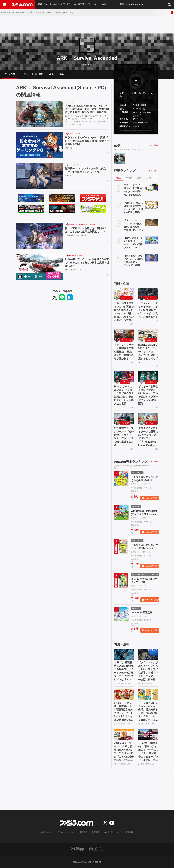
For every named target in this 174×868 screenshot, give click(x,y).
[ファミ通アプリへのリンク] (78, 849)
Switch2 (48, 4)
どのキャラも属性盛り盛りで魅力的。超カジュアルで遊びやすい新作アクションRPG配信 (148, 395)
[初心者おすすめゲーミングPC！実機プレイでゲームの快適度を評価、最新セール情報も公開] (39, 145)
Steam (136, 126)
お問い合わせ (47, 832)
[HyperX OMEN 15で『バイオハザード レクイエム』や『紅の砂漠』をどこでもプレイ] (148, 335)
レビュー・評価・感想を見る (134, 94)
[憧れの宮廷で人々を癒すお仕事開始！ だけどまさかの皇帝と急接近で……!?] (39, 236)
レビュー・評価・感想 (32, 74)
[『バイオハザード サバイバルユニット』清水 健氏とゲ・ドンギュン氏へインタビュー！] (148, 293)
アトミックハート (127, 340)
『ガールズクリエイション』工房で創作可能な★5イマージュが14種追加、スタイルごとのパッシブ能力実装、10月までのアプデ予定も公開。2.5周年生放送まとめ (124, 312)
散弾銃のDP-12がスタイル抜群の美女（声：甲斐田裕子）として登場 (86, 170)
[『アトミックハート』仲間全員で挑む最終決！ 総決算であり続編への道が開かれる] (124, 335)
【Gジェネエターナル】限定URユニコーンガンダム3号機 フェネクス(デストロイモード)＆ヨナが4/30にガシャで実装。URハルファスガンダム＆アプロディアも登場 (134, 243)
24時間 (129, 178)
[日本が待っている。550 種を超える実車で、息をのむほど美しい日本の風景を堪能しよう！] (39, 267)
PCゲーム (72, 4)
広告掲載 (129, 832)
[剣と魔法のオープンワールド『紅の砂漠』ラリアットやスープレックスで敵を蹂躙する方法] (124, 418)
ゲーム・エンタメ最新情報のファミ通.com (19, 12)
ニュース (114, 4)
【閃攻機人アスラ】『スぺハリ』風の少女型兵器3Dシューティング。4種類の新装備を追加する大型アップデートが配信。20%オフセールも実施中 (134, 261)
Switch (56, 4)
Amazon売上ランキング (131, 462)
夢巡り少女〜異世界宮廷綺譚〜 (82, 224)
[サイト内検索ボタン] (169, 5)
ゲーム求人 (103, 4)
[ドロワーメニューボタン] (5, 5)
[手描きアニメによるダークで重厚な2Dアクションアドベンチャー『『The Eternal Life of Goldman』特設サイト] (148, 418)
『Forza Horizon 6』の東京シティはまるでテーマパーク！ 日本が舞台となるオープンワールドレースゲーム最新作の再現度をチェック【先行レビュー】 (148, 752)
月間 (149, 178)
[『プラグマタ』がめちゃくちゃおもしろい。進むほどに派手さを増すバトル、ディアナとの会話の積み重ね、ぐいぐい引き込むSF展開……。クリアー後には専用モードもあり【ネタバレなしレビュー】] (148, 654)
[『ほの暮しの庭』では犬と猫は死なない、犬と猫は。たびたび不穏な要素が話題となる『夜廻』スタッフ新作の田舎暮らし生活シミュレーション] (151, 205)
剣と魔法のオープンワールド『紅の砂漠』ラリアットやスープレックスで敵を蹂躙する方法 (124, 437)
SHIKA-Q (125, 382)
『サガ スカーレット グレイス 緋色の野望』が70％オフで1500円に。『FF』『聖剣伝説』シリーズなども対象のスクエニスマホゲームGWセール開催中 (134, 225)
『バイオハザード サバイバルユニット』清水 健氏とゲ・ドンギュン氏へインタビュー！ (148, 310)
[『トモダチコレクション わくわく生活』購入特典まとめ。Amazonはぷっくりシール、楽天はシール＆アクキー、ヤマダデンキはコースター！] (148, 694)
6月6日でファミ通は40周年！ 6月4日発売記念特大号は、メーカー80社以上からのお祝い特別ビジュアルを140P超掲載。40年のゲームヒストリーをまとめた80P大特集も (124, 712)
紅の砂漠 (125, 423)
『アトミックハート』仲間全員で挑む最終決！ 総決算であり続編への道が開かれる (124, 352)
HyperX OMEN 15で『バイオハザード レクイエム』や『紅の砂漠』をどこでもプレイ (148, 353)
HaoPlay (68, 176)
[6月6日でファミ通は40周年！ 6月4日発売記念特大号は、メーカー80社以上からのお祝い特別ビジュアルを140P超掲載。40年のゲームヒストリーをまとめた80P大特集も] (124, 694)
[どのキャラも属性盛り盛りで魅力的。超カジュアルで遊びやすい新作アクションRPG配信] (148, 377)
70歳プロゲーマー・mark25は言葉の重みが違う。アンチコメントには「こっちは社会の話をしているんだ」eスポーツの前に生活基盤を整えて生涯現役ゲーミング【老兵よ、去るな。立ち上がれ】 (124, 752)
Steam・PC (137, 112)
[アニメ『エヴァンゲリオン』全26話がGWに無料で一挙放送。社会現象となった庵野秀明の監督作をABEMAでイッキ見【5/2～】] (151, 187)
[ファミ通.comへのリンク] (22, 5)
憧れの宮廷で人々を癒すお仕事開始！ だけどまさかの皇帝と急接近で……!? (87, 230)
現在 (119, 178)
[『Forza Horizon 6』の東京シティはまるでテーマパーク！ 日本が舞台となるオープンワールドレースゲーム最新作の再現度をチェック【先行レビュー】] (148, 735)
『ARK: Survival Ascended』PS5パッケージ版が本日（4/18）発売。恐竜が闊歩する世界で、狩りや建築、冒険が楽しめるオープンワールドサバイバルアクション (87, 109)
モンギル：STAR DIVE (151, 382)
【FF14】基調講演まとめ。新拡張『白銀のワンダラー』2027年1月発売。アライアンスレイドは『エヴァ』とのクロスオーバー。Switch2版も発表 (124, 671)
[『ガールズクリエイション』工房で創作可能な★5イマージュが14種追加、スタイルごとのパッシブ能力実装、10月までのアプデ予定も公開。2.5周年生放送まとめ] (124, 293)
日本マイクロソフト (73, 270)
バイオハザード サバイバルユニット (151, 298)
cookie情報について (113, 832)
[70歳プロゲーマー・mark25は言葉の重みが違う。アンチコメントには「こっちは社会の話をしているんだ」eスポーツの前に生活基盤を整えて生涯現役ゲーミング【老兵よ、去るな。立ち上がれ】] (124, 735)
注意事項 (96, 832)
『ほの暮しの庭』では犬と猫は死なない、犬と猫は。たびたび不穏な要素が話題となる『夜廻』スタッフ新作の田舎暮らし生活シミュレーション (134, 208)
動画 (122, 4)
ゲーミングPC (75, 134)
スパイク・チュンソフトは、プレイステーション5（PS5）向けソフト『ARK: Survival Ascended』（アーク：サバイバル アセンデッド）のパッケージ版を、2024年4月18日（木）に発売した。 (87, 119)
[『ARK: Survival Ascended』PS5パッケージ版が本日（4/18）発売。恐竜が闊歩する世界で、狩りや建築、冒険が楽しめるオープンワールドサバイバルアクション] (39, 114)
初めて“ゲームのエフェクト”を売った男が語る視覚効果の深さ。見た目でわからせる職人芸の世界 (124, 395)
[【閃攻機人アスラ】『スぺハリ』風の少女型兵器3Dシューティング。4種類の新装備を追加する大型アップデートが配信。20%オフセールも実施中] (151, 258)
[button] (136, 131)
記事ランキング (125, 171)
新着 (40, 4)
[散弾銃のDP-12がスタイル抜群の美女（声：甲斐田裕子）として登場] (39, 176)
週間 (139, 178)
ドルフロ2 (73, 165)
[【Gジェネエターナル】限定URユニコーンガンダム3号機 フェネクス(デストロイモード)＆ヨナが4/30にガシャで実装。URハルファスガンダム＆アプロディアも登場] (151, 240)
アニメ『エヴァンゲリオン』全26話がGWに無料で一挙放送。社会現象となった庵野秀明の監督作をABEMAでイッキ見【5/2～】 (134, 190)
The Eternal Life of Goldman (151, 423)
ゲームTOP (10, 74)
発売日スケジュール (87, 4)
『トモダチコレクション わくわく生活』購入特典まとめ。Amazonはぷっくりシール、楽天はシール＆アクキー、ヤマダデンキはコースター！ (148, 712)
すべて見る (153, 145)
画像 (51, 74)
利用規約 (84, 832)
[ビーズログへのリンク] (97, 849)
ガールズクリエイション (127, 298)
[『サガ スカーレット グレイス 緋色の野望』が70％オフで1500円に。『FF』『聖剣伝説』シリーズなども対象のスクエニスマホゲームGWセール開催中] (151, 223)
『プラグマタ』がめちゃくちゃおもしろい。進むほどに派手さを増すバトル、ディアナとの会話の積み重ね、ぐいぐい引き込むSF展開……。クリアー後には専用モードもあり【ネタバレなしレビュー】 (148, 671)
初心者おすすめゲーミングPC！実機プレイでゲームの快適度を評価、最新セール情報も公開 (87, 141)
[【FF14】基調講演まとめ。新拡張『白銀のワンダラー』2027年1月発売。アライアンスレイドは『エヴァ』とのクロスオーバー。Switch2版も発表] (124, 654)
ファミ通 (69, 148)
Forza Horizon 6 (76, 255)
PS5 (63, 4)
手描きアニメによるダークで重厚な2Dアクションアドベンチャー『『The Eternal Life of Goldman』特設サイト (148, 437)
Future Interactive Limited (75, 235)
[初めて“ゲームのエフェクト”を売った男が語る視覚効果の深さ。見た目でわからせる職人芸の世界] (124, 377)
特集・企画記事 (134, 4)
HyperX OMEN (151, 340)
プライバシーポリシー (66, 832)
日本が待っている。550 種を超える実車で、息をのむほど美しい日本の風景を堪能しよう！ (87, 263)
